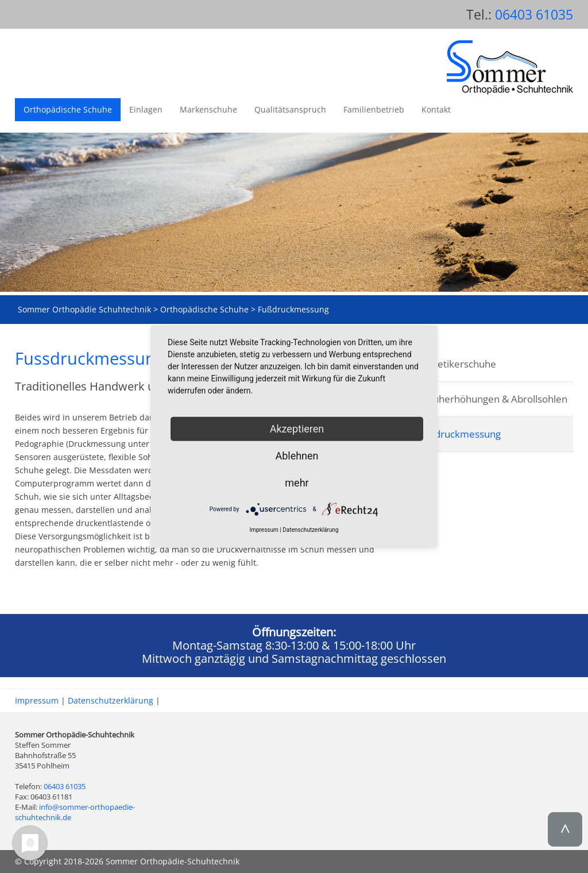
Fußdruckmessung (459, 434)
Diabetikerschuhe (457, 364)
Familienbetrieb (374, 109)
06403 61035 (534, 14)
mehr (297, 483)
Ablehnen (297, 456)
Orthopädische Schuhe (68, 109)
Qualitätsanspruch (290, 109)
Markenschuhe (208, 109)
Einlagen (146, 109)
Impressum (37, 700)
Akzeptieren (297, 429)
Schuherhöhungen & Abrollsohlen (492, 399)
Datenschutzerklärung (111, 700)
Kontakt (436, 109)
